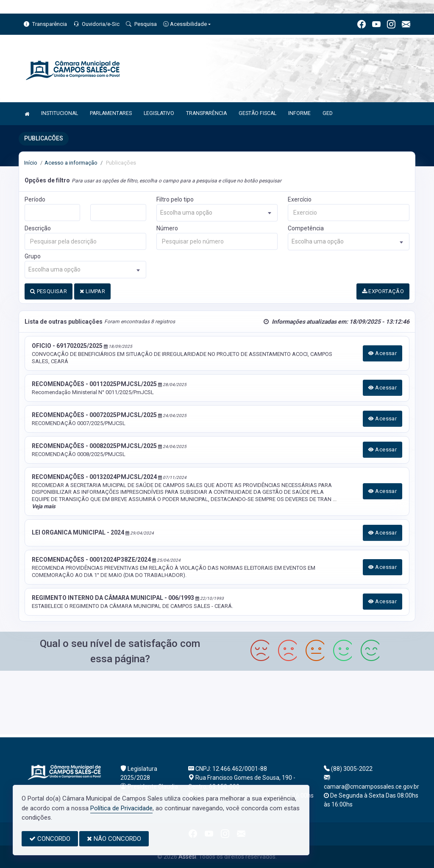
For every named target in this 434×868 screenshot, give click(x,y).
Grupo (33, 256)
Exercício (300, 199)
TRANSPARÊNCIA (206, 113)
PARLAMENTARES (111, 113)
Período (35, 199)
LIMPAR (92, 291)
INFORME (299, 113)
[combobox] (217, 213)
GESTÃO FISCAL (257, 113)
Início (31, 163)
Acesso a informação (71, 163)
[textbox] (217, 213)
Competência (306, 228)
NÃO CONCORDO (114, 839)
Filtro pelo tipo (175, 199)
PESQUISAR (49, 291)
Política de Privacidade (121, 808)
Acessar (383, 353)
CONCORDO (50, 839)
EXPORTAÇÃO (383, 291)
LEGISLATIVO (159, 113)
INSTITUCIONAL (60, 113)
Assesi (187, 857)
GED (328, 113)
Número (167, 228)
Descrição (38, 228)
